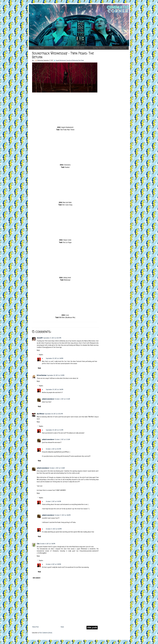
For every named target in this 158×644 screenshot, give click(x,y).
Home (62, 627)
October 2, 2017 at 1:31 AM (62, 399)
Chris (38, 544)
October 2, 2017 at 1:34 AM (57, 468)
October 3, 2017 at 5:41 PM (53, 501)
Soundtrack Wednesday (72, 60)
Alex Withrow (40, 414)
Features (59, 48)
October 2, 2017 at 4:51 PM (53, 449)
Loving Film (39, 48)
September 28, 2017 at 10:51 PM (54, 414)
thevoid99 (40, 338)
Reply (38, 350)
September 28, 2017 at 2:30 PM (56, 375)
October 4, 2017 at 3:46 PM (48, 544)
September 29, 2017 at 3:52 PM (55, 430)
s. (42, 358)
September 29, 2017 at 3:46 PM (55, 389)
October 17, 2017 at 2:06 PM (63, 515)
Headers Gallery (119, 48)
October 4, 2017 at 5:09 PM (53, 564)
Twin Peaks (81, 60)
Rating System (99, 48)
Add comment (37, 578)
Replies (41, 355)
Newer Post (36, 627)
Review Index (79, 48)
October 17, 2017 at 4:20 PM (54, 529)
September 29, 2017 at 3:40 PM (55, 358)
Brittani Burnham (42, 375)
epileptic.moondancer (48, 399)
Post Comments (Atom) (46, 633)
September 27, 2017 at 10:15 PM (52, 338)
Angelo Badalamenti (61, 60)
